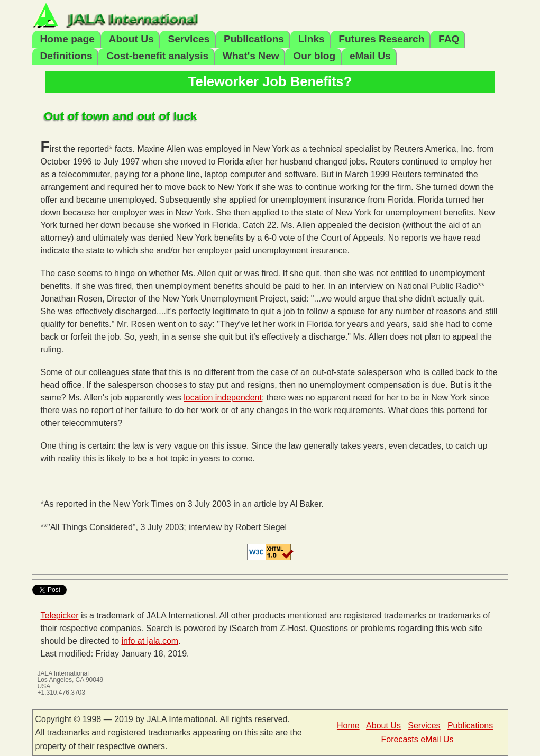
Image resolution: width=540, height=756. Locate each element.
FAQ (449, 39)
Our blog (314, 56)
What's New (251, 56)
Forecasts (400, 739)
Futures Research (381, 39)
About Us (131, 39)
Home (348, 726)
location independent (223, 398)
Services (189, 39)
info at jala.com (150, 641)
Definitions (66, 56)
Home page (67, 39)
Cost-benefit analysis (157, 56)
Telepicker (60, 616)
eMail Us (370, 56)
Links (312, 39)
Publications (254, 39)
